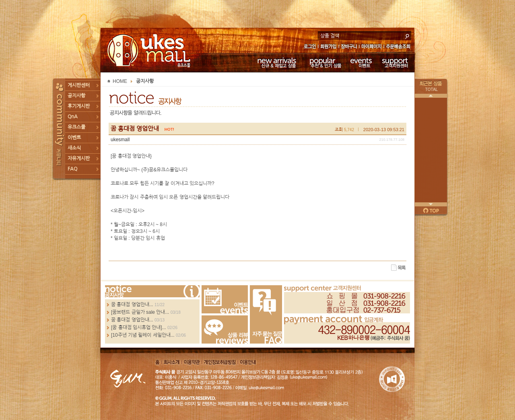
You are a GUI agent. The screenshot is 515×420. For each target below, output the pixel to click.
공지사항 (76, 96)
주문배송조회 (399, 47)
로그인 (310, 47)
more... (152, 291)
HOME (120, 81)
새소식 (74, 148)
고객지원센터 (395, 62)
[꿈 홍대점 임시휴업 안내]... (139, 327)
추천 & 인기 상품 (325, 62)
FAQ (72, 169)
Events (225, 299)
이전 (431, 96)
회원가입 (329, 47)
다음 (431, 204)
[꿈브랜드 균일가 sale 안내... (140, 312)
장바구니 (349, 47)
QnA (73, 117)
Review (225, 329)
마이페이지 (372, 47)
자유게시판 (79, 159)
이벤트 (361, 62)
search (407, 35)
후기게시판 (79, 106)
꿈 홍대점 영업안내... (132, 305)
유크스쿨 (76, 127)
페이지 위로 (431, 210)
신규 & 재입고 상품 (276, 62)
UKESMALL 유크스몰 (150, 50)
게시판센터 (79, 85)
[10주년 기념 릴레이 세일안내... (143, 335)
